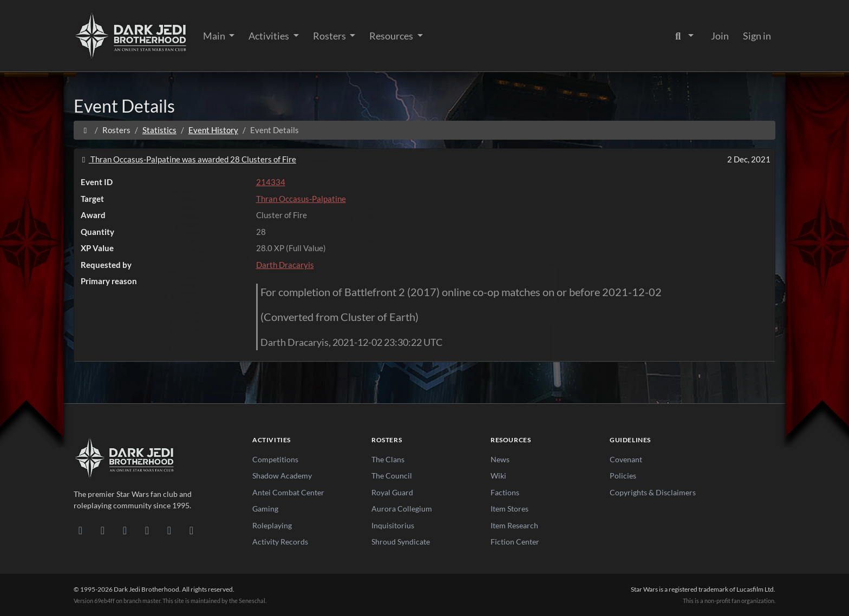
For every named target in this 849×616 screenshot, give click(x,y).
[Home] (85, 130)
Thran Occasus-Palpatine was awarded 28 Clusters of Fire (187, 159)
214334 (271, 182)
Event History (213, 130)
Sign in (757, 36)
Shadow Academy (282, 476)
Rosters (330, 36)
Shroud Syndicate (401, 542)
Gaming (265, 509)
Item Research (514, 525)
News (500, 459)
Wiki (498, 476)
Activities (270, 36)
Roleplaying (272, 525)
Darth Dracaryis (285, 265)
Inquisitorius (393, 525)
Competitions (275, 459)
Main (215, 36)
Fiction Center (515, 542)
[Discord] (80, 530)
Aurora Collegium (402, 509)
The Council (392, 476)
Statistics (159, 130)
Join (720, 36)
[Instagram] (147, 530)
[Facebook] (125, 530)
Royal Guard (392, 492)
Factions (505, 492)
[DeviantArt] (103, 530)
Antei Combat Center (288, 492)
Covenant (626, 459)
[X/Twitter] (169, 530)
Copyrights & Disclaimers (653, 492)
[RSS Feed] (191, 530)
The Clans (388, 459)
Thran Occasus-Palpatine (301, 199)
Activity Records (280, 542)
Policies (623, 476)
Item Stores (510, 509)
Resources (392, 36)
